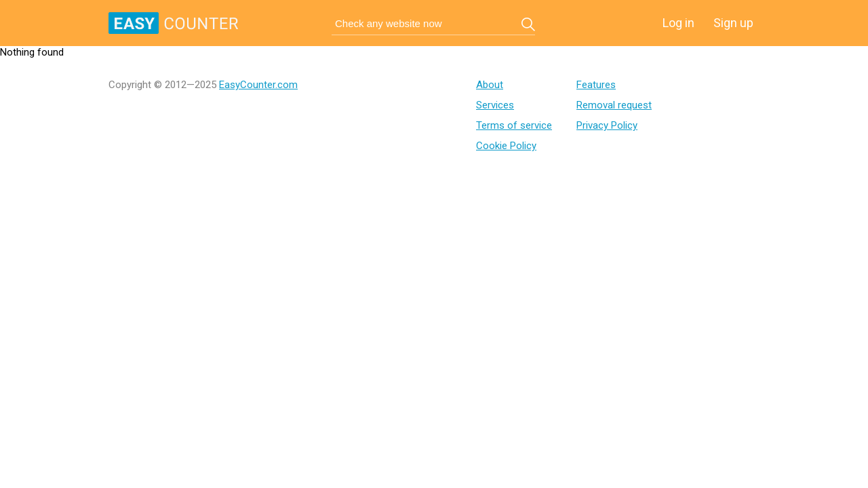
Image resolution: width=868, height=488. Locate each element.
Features (596, 85)
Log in (678, 23)
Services (495, 105)
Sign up (733, 23)
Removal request (614, 105)
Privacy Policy (607, 125)
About (490, 85)
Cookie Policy (506, 146)
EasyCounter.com (258, 85)
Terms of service (514, 125)
